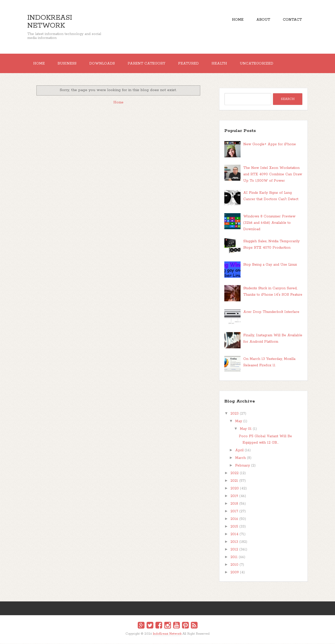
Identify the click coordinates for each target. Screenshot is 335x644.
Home (237, 20)
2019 (234, 496)
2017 (234, 512)
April (239, 451)
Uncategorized (258, 64)
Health (221, 64)
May (239, 421)
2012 (234, 550)
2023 (235, 414)
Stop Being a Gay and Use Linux (270, 265)
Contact (292, 20)
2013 (234, 542)
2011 (234, 557)
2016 (234, 519)
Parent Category (147, 64)
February (243, 466)
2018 (234, 504)
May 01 (246, 429)
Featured (189, 64)
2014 (234, 534)
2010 (234, 565)
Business (67, 64)
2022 (235, 473)
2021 (234, 481)
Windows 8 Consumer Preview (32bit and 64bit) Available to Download (269, 223)
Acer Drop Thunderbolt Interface (271, 312)
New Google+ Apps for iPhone (270, 145)
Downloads (103, 64)
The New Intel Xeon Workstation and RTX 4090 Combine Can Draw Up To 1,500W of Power (273, 175)
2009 (235, 573)
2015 (234, 527)
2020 (235, 489)
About (263, 20)
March (240, 458)
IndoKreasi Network (50, 22)
